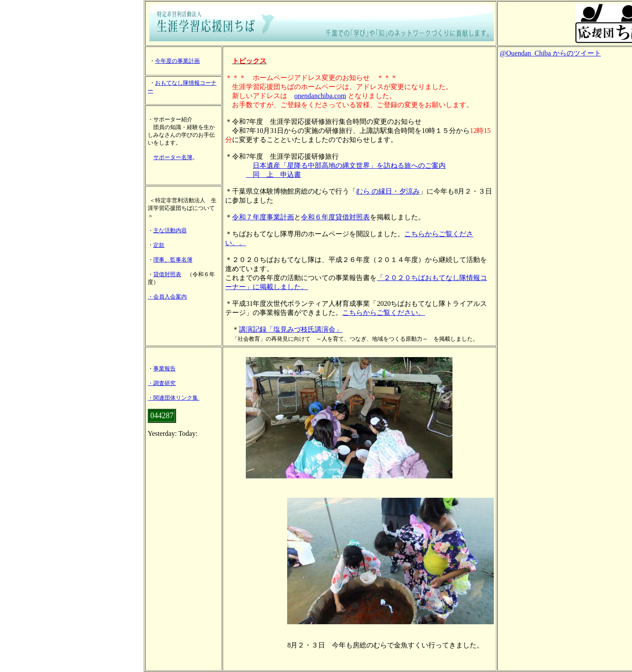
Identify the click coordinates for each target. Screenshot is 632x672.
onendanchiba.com (320, 96)
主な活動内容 (170, 230)
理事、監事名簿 (173, 260)
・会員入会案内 (167, 297)
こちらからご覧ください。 (384, 313)
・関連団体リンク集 (173, 398)
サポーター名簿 (173, 157)
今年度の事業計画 (177, 61)
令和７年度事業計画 (263, 217)
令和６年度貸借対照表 (335, 217)
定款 (159, 245)
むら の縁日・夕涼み (388, 191)
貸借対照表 (167, 274)
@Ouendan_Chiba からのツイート (550, 53)
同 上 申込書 (273, 174)
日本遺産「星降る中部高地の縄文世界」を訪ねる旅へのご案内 (349, 165)
